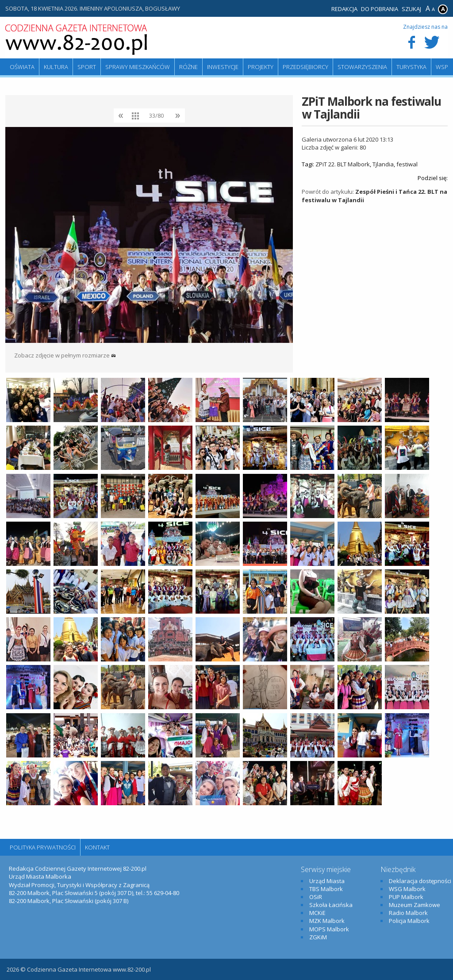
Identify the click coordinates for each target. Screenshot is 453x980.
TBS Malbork (326, 889)
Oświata (22, 67)
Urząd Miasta (327, 881)
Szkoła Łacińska (331, 905)
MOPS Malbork (329, 929)
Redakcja (344, 9)
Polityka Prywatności (43, 847)
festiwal (407, 164)
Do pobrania (380, 9)
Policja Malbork (409, 921)
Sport (87, 67)
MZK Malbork (327, 921)
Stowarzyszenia (362, 67)
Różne (188, 67)
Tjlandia (383, 164)
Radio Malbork (408, 913)
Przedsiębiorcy (305, 67)
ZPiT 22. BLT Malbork (343, 164)
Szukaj (411, 9)
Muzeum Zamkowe (415, 905)
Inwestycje (223, 67)
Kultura (56, 67)
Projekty (261, 67)
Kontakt (97, 847)
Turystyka (411, 67)
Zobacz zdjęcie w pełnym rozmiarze (65, 355)
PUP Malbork (406, 897)
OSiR (316, 897)
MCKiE (317, 913)
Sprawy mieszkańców (138, 67)
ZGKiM (318, 937)
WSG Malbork (407, 889)
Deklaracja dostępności (420, 881)
